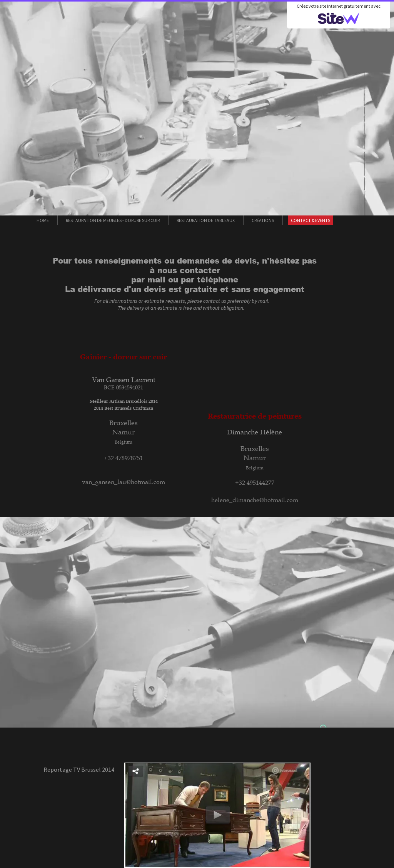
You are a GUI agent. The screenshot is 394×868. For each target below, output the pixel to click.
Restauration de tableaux (206, 220)
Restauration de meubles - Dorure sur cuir (113, 220)
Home (43, 220)
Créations (263, 220)
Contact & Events (311, 220)
